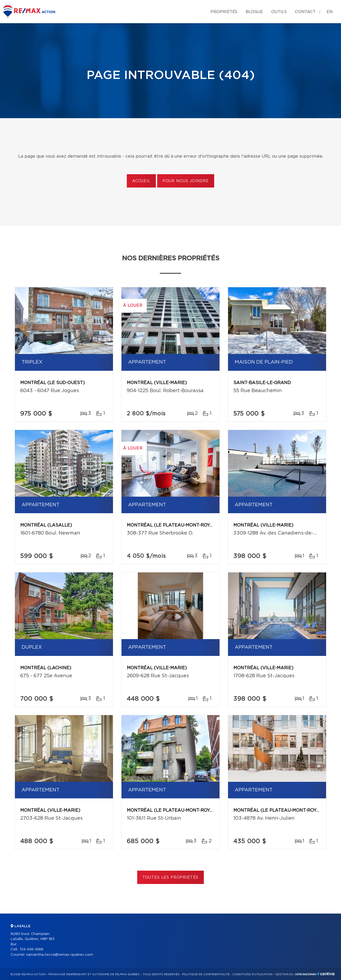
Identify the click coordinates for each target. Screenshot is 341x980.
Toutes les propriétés (171, 878)
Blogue (254, 12)
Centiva (326, 974)
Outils (279, 12)
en (330, 12)
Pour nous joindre (186, 181)
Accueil (141, 181)
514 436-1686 (32, 949)
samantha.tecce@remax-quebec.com (60, 955)
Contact (305, 12)
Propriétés (224, 12)
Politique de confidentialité (206, 974)
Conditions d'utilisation (252, 974)
